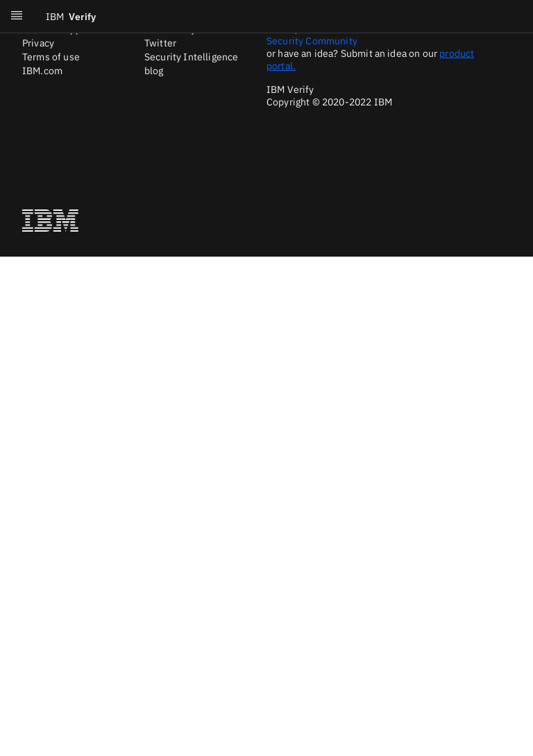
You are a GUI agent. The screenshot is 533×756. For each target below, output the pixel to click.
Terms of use (51, 57)
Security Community (312, 41)
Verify (71, 17)
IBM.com (42, 71)
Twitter (160, 43)
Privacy (38, 43)
